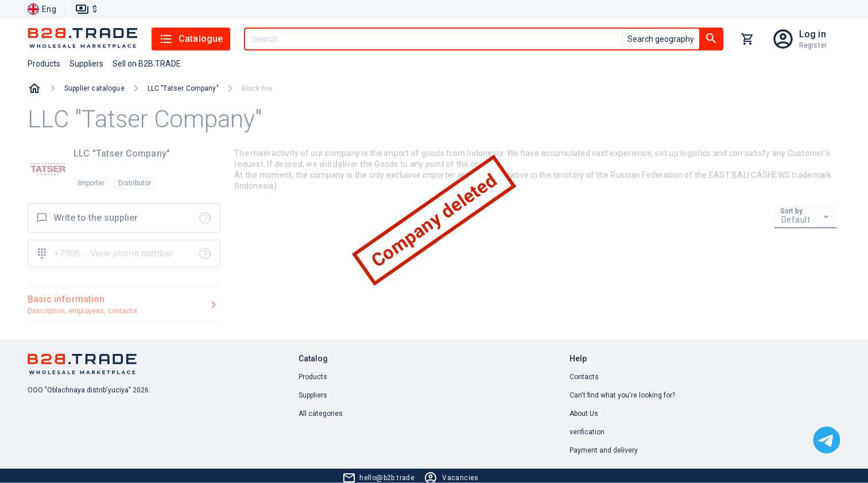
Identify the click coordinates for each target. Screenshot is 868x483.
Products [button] (44, 64)
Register (813, 45)
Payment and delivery (604, 450)
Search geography (661, 39)
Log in (813, 34)
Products (313, 377)
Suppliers (313, 395)
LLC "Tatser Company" (183, 88)
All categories (321, 414)
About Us (584, 414)
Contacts (584, 377)
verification (587, 432)
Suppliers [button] (86, 64)
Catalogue (191, 39)
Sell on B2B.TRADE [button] (147, 64)
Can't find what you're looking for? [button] (622, 395)
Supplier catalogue (94, 88)
